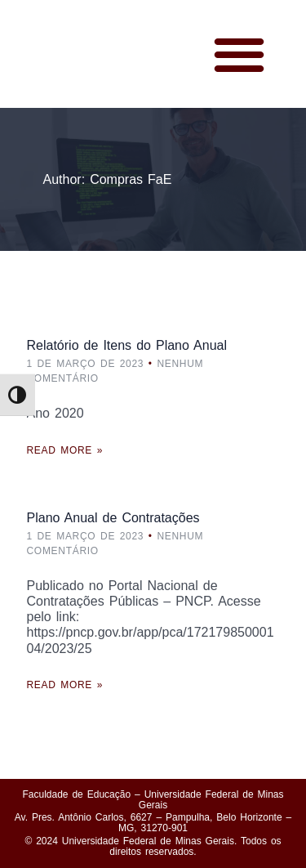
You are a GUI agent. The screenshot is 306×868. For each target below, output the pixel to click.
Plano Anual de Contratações (113, 518)
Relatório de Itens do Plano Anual (127, 345)
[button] (239, 54)
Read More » (65, 450)
